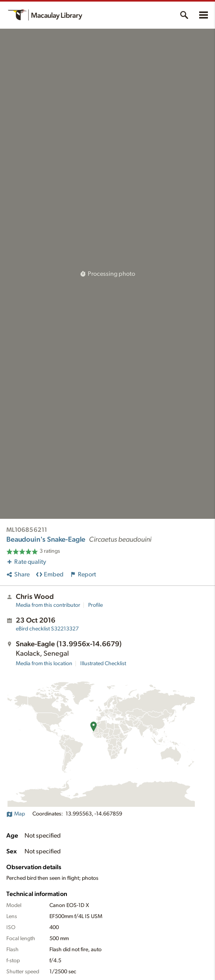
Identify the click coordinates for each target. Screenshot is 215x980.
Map (16, 814)
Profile (95, 605)
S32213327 (47, 629)
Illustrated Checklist (103, 664)
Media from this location (44, 664)
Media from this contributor (48, 605)
